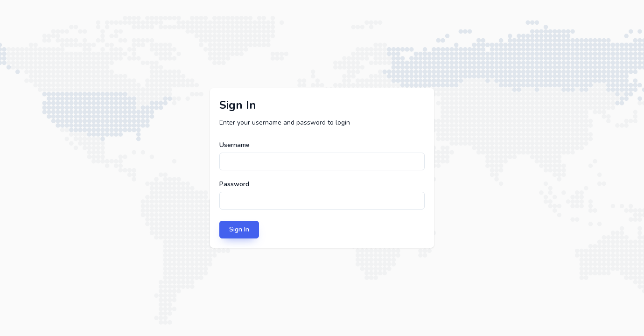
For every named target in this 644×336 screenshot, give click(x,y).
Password (234, 184)
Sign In (239, 229)
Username (234, 145)
